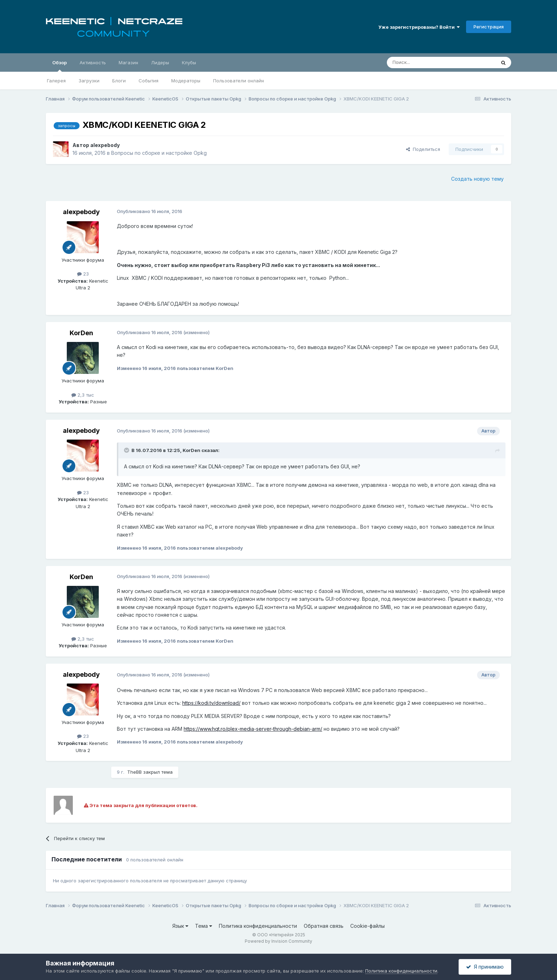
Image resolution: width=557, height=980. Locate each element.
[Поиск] (425, 62)
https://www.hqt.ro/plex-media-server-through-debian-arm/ (253, 729)
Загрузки (89, 81)
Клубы (189, 62)
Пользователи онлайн (239, 81)
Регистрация (489, 27)
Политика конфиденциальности (258, 926)
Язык (180, 926)
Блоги (119, 81)
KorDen (81, 333)
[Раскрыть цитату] (127, 450)
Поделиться (423, 149)
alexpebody (105, 145)
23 (83, 274)
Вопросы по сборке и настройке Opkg (159, 153)
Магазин (128, 62)
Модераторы (186, 81)
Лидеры (160, 62)
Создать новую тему (477, 179)
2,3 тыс (83, 395)
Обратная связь (324, 926)
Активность (93, 62)
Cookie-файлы (367, 926)
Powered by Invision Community (278, 941)
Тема (204, 926)
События (148, 81)
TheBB (134, 772)
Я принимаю (485, 967)
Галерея (56, 81)
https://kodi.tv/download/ (211, 703)
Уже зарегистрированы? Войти (419, 27)
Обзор (60, 66)
